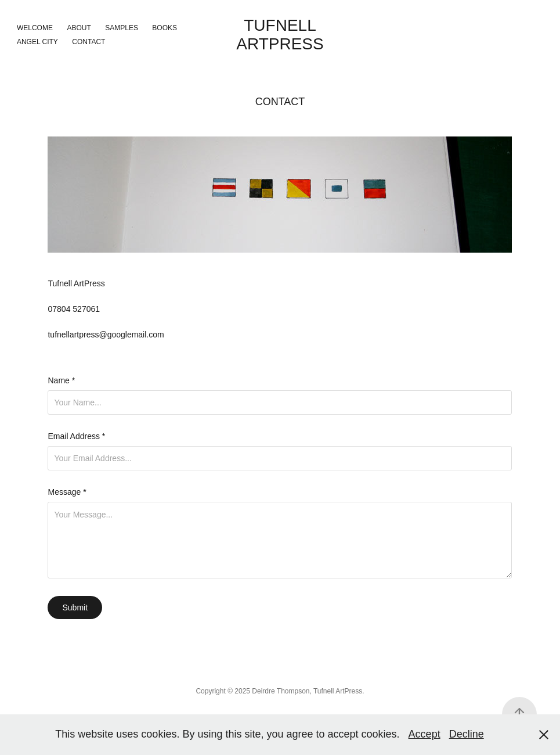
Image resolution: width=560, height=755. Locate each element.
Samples (122, 28)
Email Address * (76, 436)
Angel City (37, 42)
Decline (467, 734)
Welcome (35, 28)
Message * (67, 492)
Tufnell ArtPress (280, 35)
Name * (61, 380)
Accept (424, 734)
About (79, 28)
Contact (88, 42)
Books (165, 28)
